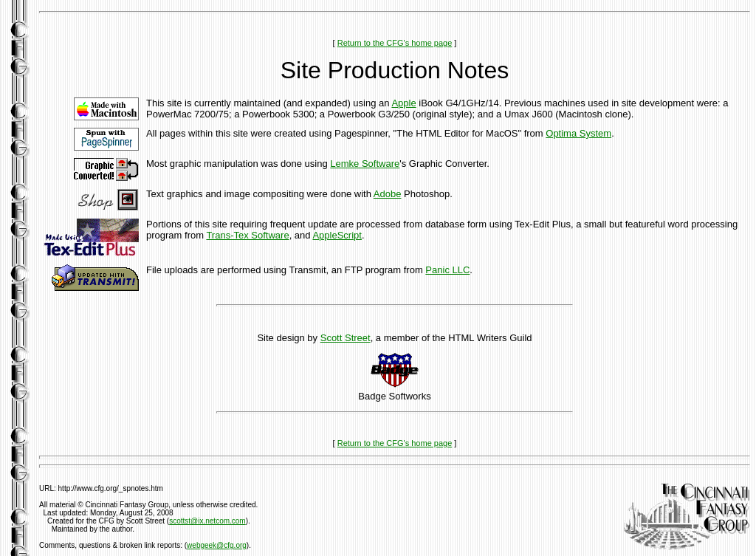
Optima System (578, 133)
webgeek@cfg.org (217, 545)
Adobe (388, 194)
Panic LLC (447, 270)
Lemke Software (365, 164)
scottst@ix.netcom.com (207, 521)
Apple (403, 103)
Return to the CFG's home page (395, 43)
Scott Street (346, 338)
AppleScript (337, 235)
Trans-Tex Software (247, 235)
